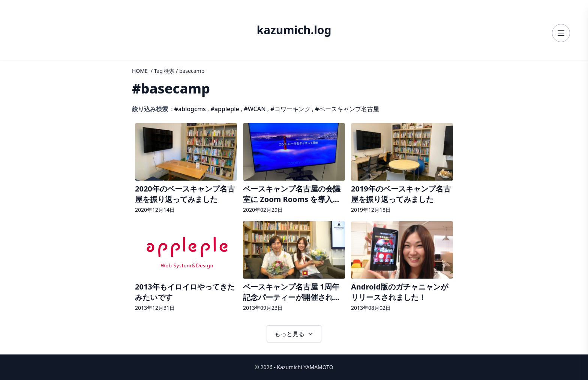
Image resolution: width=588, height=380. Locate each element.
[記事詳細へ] (186, 169)
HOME (140, 71)
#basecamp (171, 88)
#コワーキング (290, 109)
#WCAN (255, 109)
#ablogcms (190, 109)
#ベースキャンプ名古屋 (347, 109)
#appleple (225, 109)
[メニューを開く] (561, 33)
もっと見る (294, 334)
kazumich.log (294, 30)
